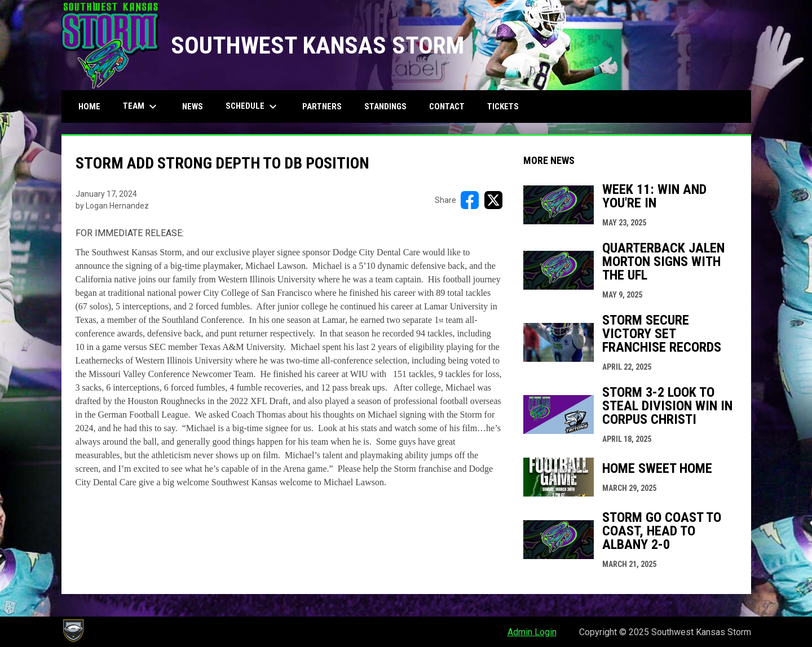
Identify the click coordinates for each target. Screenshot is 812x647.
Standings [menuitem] (385, 107)
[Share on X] (493, 200)
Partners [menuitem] (322, 107)
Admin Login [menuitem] (532, 632)
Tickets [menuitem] (503, 107)
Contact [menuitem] (447, 107)
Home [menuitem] (89, 107)
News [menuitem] (193, 107)
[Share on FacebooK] (470, 200)
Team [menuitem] (141, 107)
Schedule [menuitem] (253, 107)
